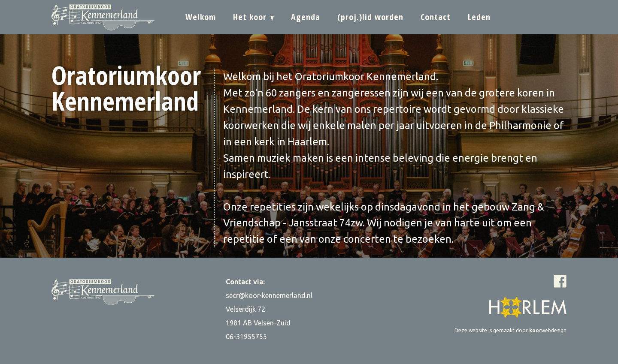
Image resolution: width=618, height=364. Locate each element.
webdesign (548, 330)
